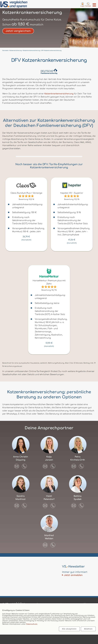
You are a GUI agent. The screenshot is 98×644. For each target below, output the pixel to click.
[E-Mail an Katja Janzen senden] (45, 465)
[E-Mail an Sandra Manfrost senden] (17, 505)
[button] (24, 466)
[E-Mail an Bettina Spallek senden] (74, 505)
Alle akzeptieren (69, 629)
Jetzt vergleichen (18, 31)
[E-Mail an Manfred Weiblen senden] (45, 544)
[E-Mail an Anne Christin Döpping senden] (17, 465)
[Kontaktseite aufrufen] (88, 5)
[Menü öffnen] (94, 5)
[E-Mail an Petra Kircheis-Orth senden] (74, 465)
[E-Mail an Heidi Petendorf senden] (45, 505)
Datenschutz (32, 624)
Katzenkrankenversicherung (59, 94)
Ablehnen (88, 629)
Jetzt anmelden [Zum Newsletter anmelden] (73, 575)
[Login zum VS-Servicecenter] (83, 5)
